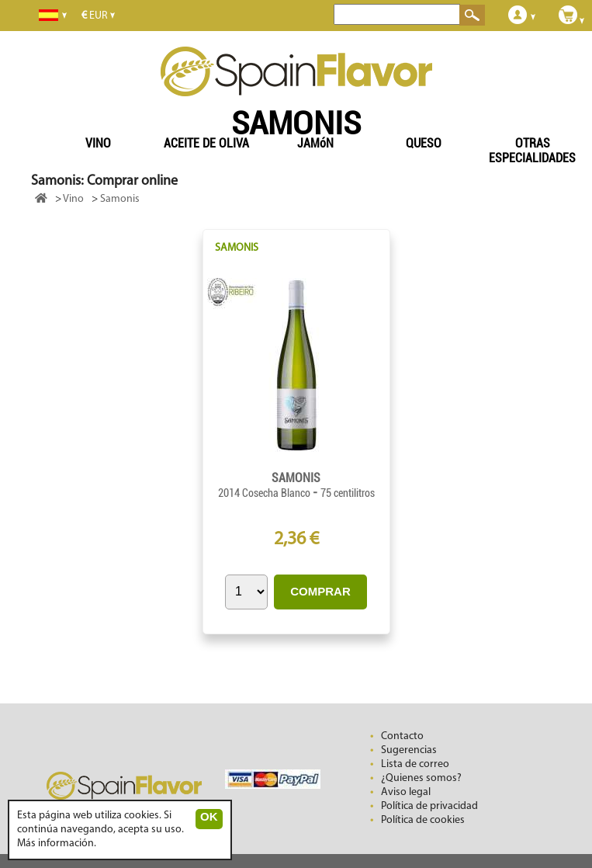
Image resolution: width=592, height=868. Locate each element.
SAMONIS (237, 248)
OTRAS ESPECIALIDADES (532, 151)
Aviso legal (406, 792)
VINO (98, 143)
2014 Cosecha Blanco (265, 493)
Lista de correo (415, 764)
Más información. (57, 844)
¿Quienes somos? (421, 778)
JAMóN (315, 143)
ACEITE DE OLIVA (206, 143)
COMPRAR (320, 591)
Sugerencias (409, 750)
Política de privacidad (429, 806)
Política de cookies (423, 820)
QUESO (424, 143)
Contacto (402, 736)
